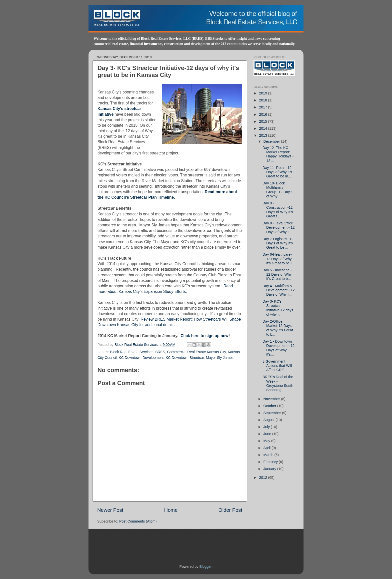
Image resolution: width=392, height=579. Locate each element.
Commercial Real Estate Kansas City (196, 352)
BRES (160, 352)
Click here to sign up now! (205, 336)
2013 (263, 135)
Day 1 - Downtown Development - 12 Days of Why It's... (279, 348)
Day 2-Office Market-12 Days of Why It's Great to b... (278, 328)
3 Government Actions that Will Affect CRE (277, 366)
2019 (263, 93)
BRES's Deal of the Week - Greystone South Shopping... (278, 383)
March (269, 455)
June (268, 434)
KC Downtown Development (141, 358)
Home (171, 510)
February (271, 462)
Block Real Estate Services (137, 345)
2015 (263, 121)
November (272, 399)
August (270, 420)
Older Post (230, 510)
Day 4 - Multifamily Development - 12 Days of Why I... (279, 290)
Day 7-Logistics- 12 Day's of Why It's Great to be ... (278, 243)
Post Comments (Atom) (138, 521)
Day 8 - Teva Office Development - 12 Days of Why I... (279, 228)
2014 (263, 128)
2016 (263, 114)
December (272, 141)
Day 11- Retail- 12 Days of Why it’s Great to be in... (277, 172)
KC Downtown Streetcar (185, 358)
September (273, 413)
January (270, 469)
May (267, 441)
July (267, 427)
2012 (263, 478)
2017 (263, 107)
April (268, 448)
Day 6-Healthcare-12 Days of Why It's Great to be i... (278, 259)
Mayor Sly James (220, 358)
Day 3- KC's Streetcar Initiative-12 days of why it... (278, 308)
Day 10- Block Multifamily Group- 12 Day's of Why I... (277, 190)
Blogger (206, 567)
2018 (263, 100)
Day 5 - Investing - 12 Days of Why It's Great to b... (277, 275)
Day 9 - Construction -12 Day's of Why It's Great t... (278, 210)
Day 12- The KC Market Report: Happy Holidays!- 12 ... (278, 154)
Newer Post (110, 510)
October (270, 406)
